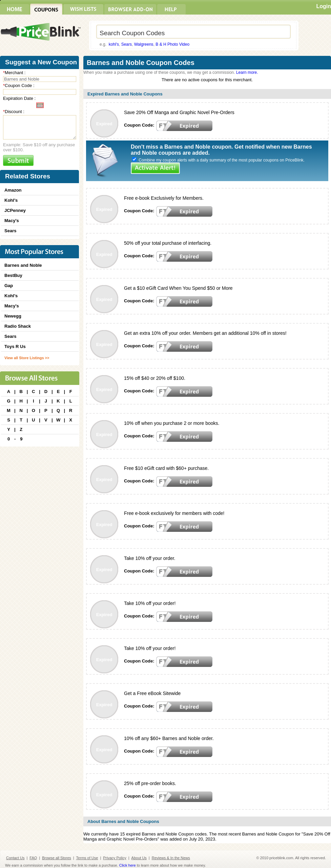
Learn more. (247, 72)
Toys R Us (15, 346)
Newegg (13, 316)
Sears (127, 44)
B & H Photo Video (172, 44)
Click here (128, 865)
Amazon (13, 190)
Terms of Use (87, 858)
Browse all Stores (57, 858)
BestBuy (13, 275)
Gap (9, 286)
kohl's (114, 44)
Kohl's (11, 200)
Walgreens (144, 44)
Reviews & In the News (171, 858)
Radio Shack (18, 326)
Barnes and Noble (23, 265)
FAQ (33, 858)
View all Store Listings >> (27, 358)
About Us (139, 858)
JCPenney (15, 210)
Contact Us (15, 858)
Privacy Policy (115, 858)
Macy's (12, 221)
